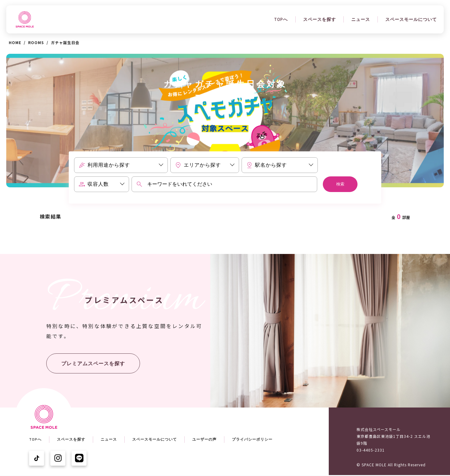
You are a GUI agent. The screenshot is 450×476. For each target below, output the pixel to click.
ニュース (361, 19)
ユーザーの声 (204, 439)
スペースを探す (320, 19)
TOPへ (281, 19)
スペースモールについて (411, 19)
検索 (340, 184)
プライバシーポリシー (252, 439)
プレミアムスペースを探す (93, 364)
